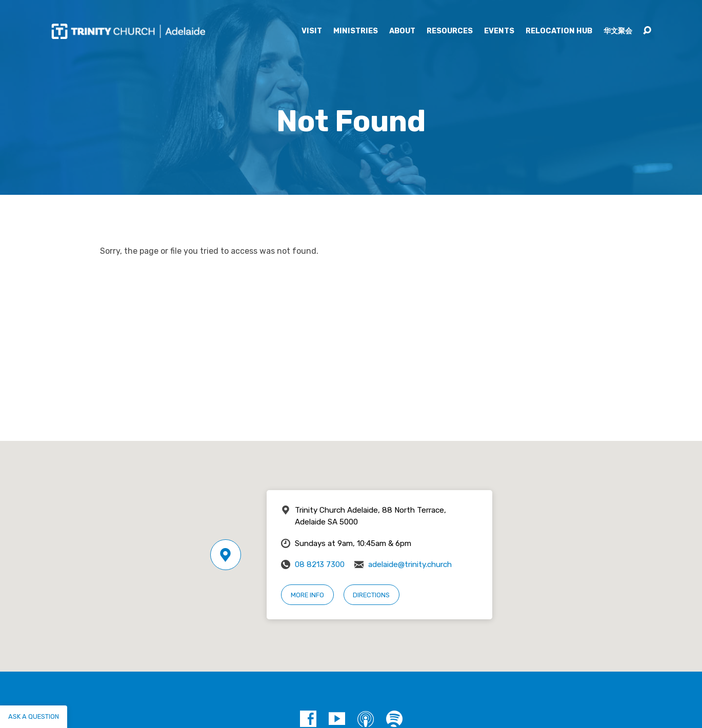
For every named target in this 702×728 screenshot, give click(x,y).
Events (499, 31)
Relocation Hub (559, 31)
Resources (450, 31)
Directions (371, 595)
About (402, 31)
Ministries (356, 31)
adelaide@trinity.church (410, 564)
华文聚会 (618, 31)
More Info (307, 595)
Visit (312, 31)
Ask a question (34, 716)
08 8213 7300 (320, 564)
